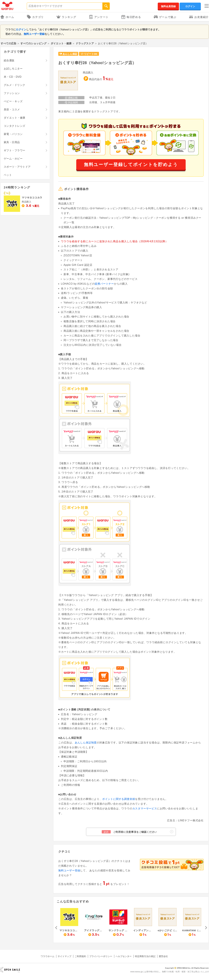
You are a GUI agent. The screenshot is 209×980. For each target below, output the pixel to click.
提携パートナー (104, 284)
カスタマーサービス (145, 808)
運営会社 (163, 956)
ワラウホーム (48, 956)
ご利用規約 (80, 956)
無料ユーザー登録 (34, 34)
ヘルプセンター (124, 956)
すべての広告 (8, 43)
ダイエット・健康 (61, 43)
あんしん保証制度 (86, 743)
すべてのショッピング (33, 43)
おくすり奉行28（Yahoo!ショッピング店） (97, 63)
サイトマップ (64, 956)
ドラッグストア (85, 43)
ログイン (190, 6)
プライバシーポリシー (101, 956)
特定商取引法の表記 (145, 956)
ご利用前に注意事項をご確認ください (137, 832)
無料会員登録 (168, 6)
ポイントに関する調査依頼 (119, 799)
